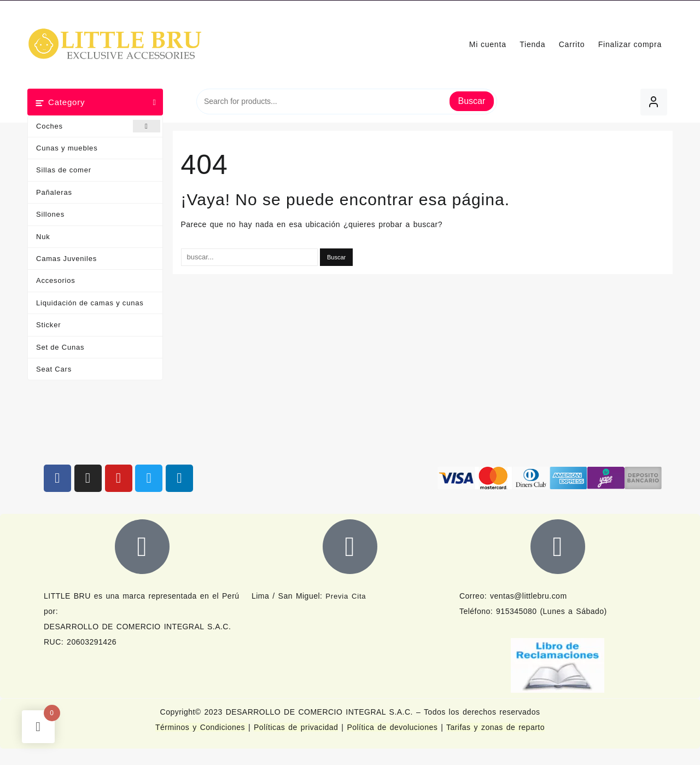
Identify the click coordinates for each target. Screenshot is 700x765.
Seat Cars (54, 369)
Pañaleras (54, 192)
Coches (98, 126)
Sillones (50, 214)
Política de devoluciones (392, 727)
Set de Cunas (60, 347)
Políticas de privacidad (296, 727)
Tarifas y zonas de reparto (495, 727)
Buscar (472, 101)
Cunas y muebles (67, 148)
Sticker (48, 325)
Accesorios (56, 280)
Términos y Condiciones (202, 727)
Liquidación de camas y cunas (90, 303)
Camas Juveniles (66, 259)
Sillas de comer (64, 170)
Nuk (43, 237)
